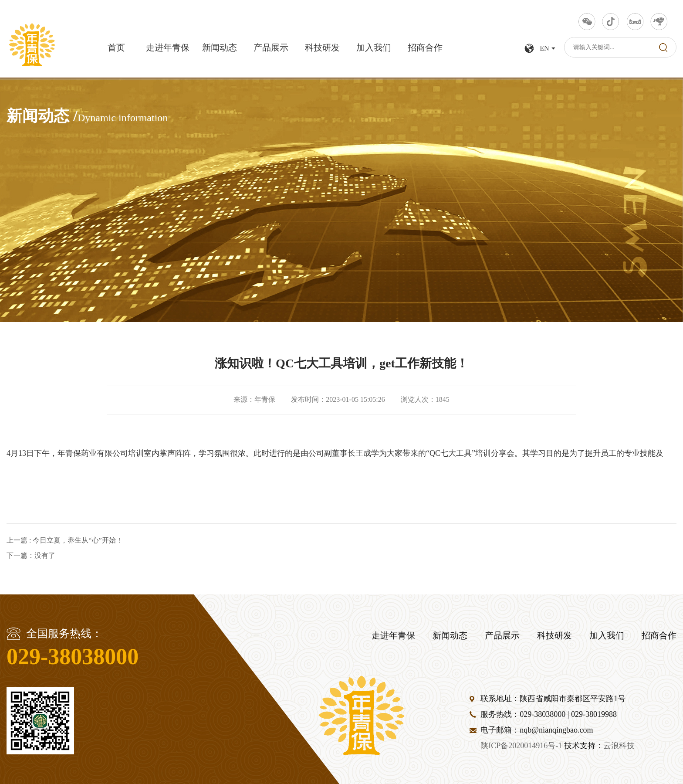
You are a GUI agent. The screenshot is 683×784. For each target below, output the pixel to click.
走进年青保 (168, 48)
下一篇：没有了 (31, 555)
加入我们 (374, 48)
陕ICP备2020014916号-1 (521, 746)
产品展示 (271, 48)
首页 (116, 48)
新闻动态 (220, 48)
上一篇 (65, 540)
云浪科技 (619, 746)
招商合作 (425, 48)
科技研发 (322, 48)
